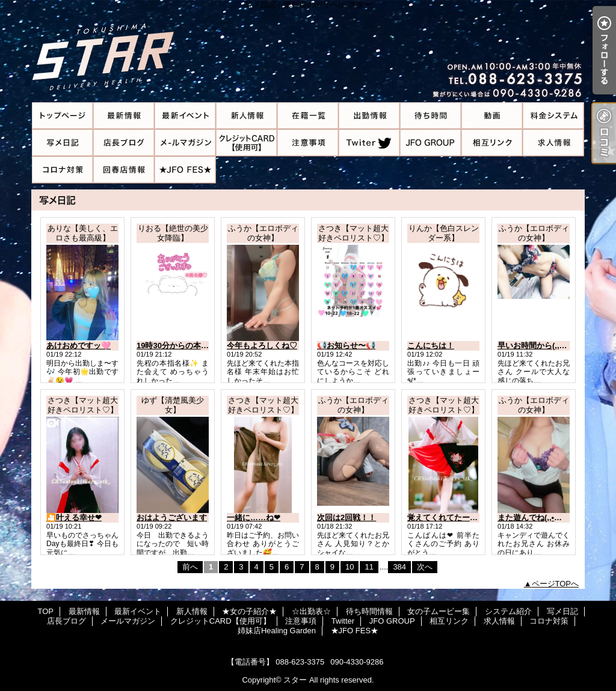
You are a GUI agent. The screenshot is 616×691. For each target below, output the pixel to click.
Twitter (369, 143)
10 (350, 567)
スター (295, 680)
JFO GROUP (431, 143)
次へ (425, 567)
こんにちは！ (431, 345)
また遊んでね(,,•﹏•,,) (534, 517)
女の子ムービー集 (492, 116)
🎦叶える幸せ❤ (74, 517)
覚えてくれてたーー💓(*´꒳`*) (458, 517)
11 (369, 567)
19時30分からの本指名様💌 (185, 345)
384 (399, 567)
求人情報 (553, 143)
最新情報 (124, 116)
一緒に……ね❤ (254, 517)
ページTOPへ (556, 584)
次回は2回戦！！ (346, 517)
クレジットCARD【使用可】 (247, 143)
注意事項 (308, 143)
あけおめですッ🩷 (79, 345)
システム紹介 (553, 116)
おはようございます (172, 517)
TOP (63, 116)
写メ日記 (63, 143)
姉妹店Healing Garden (124, 170)
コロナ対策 (63, 170)
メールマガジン (185, 143)
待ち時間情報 (431, 116)
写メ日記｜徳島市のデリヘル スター (308, 51)
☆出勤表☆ (369, 116)
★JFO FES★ (185, 170)
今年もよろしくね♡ (262, 345)
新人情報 (247, 116)
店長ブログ (124, 143)
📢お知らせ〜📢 (346, 345)
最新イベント (185, 116)
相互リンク (492, 143)
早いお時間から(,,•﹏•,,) (538, 345)
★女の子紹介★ (308, 116)
